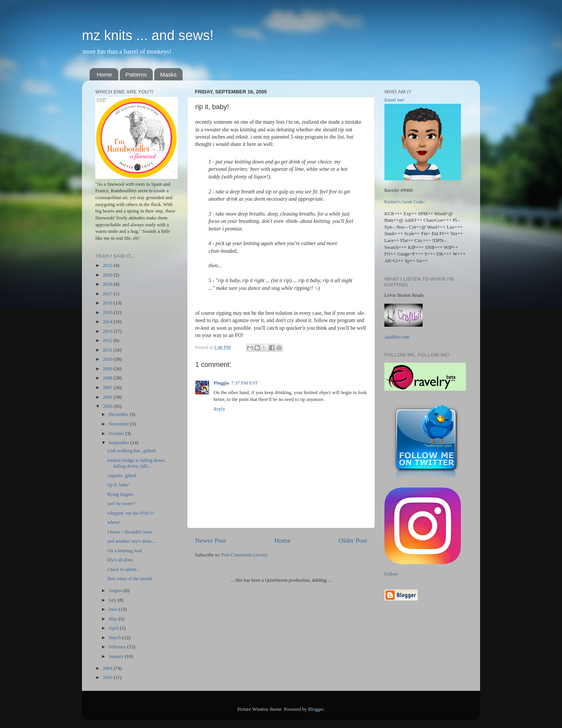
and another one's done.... (132, 541)
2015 (108, 312)
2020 (108, 275)
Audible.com (397, 337)
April (114, 628)
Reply (219, 409)
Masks (168, 74)
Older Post (353, 540)
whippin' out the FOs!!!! (131, 513)
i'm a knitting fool (124, 551)
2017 (108, 294)
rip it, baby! (118, 485)
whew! (114, 522)
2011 (108, 350)
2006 (108, 397)
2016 (108, 303)
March (116, 638)
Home (105, 74)
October (117, 434)
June (114, 609)
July (113, 600)
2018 (108, 284)
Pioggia (221, 383)
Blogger (316, 709)
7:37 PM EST (244, 383)
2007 (108, 388)
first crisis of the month (130, 579)
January (117, 656)
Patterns (136, 74)
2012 (108, 340)
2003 (108, 677)
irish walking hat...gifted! (132, 451)
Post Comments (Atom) (244, 555)
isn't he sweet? (121, 504)
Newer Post (211, 540)
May (114, 619)
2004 (108, 668)
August (116, 591)
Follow (391, 574)
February (118, 647)
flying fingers (120, 494)
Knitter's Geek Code (404, 202)
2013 (108, 331)
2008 (108, 378)
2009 (108, 369)
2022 (108, 265)
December (119, 414)
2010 (108, 359)
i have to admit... (123, 569)
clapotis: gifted (122, 476)
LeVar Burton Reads (404, 295)
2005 (108, 406)
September (120, 443)
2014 (108, 322)
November (119, 424)
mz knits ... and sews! (148, 35)
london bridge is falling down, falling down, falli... (136, 463)
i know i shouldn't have (130, 532)
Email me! (395, 100)
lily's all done (120, 560)
